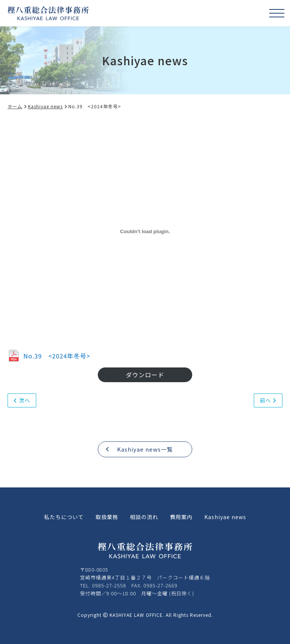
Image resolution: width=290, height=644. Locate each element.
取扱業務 (107, 517)
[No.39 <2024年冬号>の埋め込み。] (145, 232)
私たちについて (64, 517)
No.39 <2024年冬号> (49, 356)
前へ (268, 400)
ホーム (17, 106)
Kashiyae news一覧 (139, 449)
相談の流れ (144, 517)
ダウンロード (145, 375)
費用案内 (181, 517)
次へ (22, 400)
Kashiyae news (48, 106)
